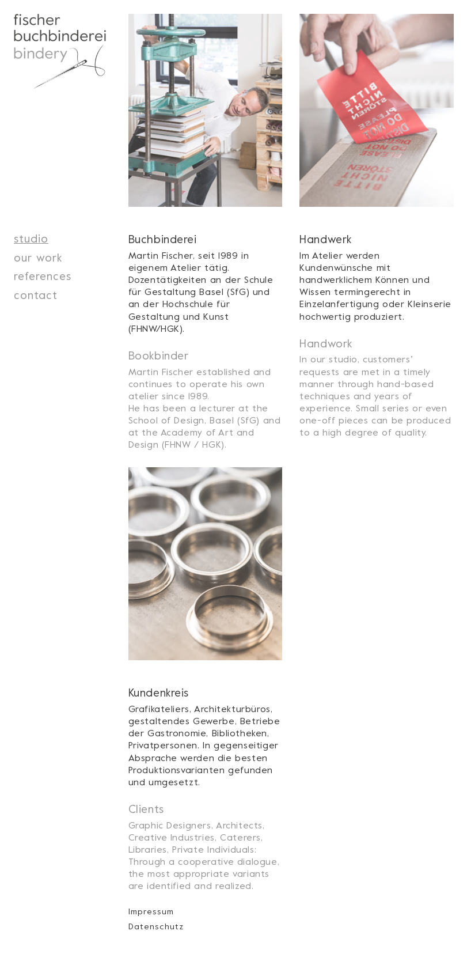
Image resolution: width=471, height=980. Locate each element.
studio (31, 238)
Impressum (151, 911)
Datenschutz (156, 926)
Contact (36, 295)
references (43, 276)
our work (38, 257)
